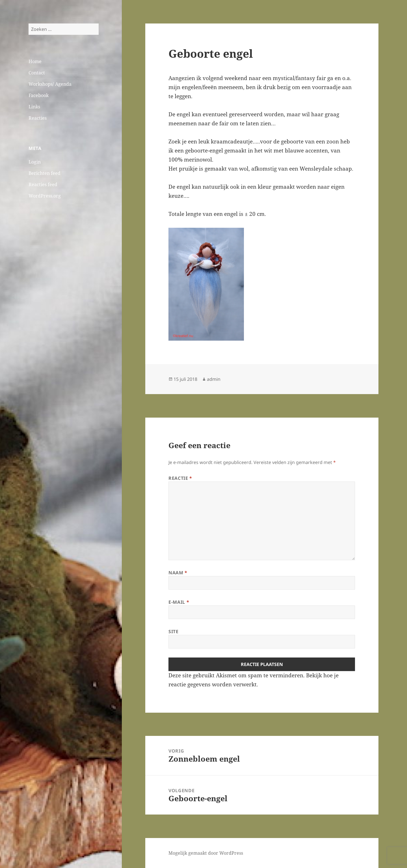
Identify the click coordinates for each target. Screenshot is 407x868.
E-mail (179, 602)
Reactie (180, 478)
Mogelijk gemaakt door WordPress (206, 853)
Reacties (38, 118)
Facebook (39, 95)
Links (34, 107)
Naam (178, 573)
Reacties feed (43, 184)
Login (35, 162)
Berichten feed (45, 173)
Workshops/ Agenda (50, 84)
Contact (37, 73)
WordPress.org (45, 196)
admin (214, 379)
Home (35, 61)
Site (174, 631)
